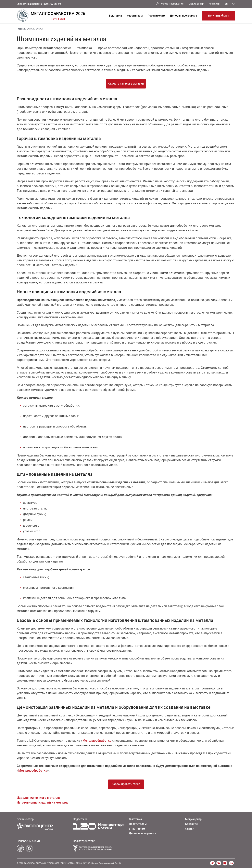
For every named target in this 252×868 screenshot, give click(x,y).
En (226, 4)
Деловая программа (183, 16)
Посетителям (156, 16)
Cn (234, 4)
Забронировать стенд (126, 784)
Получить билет (219, 16)
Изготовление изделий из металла (43, 802)
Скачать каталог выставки (126, 84)
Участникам (135, 16)
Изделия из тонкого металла (38, 798)
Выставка (115, 16)
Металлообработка (97, 741)
